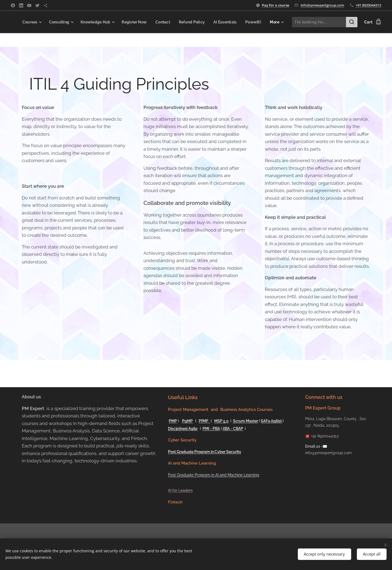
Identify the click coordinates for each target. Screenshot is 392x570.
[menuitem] (45, 22)
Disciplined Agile (183, 429)
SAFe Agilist (271, 421)
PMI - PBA (211, 429)
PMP (173, 421)
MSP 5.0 (221, 421)
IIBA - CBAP (233, 429)
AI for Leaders (180, 490)
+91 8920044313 (368, 5)
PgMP (187, 421)
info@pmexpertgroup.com (322, 5)
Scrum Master (246, 421)
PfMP (204, 421)
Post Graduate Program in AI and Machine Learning (214, 475)
